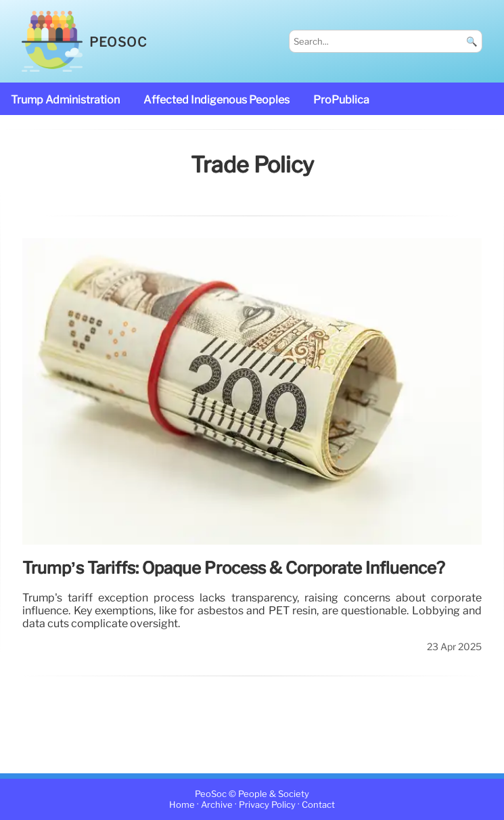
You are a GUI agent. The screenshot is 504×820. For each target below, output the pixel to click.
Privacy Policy (267, 805)
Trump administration (65, 100)
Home (182, 805)
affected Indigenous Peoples (216, 100)
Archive (217, 805)
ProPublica (341, 100)
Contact (318, 805)
